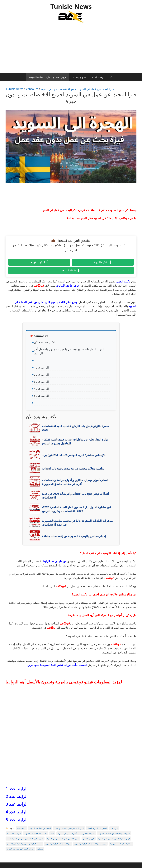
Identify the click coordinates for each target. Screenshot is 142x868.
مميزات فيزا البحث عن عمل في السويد (90, 844)
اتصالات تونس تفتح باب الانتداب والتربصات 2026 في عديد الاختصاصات (75, 496)
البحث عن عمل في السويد (40, 828)
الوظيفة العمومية (14, 833)
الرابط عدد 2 (41, 375)
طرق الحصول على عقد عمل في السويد (63, 839)
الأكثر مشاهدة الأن (45, 342)
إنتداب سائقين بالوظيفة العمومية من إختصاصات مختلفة (74, 536)
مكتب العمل (124, 281)
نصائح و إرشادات (79, 77)
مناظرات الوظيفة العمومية (121, 844)
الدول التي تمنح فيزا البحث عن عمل (69, 828)
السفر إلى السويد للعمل (97, 828)
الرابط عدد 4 (41, 389)
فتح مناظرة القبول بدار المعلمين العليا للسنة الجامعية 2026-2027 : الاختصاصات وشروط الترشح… (77, 509)
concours (21, 828)
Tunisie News (71, 6)
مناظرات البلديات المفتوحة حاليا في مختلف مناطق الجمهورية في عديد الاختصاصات (77, 523)
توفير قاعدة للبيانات (67, 286)
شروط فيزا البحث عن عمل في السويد (114, 833)
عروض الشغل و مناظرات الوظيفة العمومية (48, 77)
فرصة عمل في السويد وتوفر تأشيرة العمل (24, 844)
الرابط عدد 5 (41, 396)
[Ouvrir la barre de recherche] (111, 77)
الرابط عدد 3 (41, 382)
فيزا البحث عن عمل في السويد (58, 844)
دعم (52, 833)
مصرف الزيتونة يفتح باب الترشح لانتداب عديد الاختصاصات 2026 (75, 428)
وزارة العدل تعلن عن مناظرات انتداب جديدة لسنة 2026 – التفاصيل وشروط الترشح (75, 441)
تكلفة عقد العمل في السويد (36, 833)
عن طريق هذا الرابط (54, 561)
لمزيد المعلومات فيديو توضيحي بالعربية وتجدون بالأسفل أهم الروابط (69, 351)
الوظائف (124, 218)
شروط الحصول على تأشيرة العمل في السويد (76, 833)
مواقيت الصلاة (98, 77)
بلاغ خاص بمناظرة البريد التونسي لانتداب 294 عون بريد (74, 455)
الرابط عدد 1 (41, 367)
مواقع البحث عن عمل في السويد (20, 849)
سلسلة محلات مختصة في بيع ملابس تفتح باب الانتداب (73, 468)
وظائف (51, 628)
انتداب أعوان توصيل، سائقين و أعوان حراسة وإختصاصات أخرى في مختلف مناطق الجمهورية (75, 482)
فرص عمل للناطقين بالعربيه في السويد (114, 839)
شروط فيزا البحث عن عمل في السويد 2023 (25, 839)
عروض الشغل (89, 839)
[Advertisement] (71, 50)
